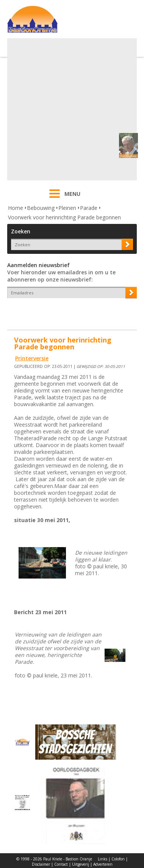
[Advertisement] (71, 109)
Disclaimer (41, 864)
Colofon (118, 859)
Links (103, 859)
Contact (61, 864)
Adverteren (103, 864)
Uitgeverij (81, 864)
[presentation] (52, 311)
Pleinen (67, 208)
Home (16, 208)
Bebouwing (41, 208)
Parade (89, 208)
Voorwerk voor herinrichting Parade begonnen (64, 217)
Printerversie (32, 358)
